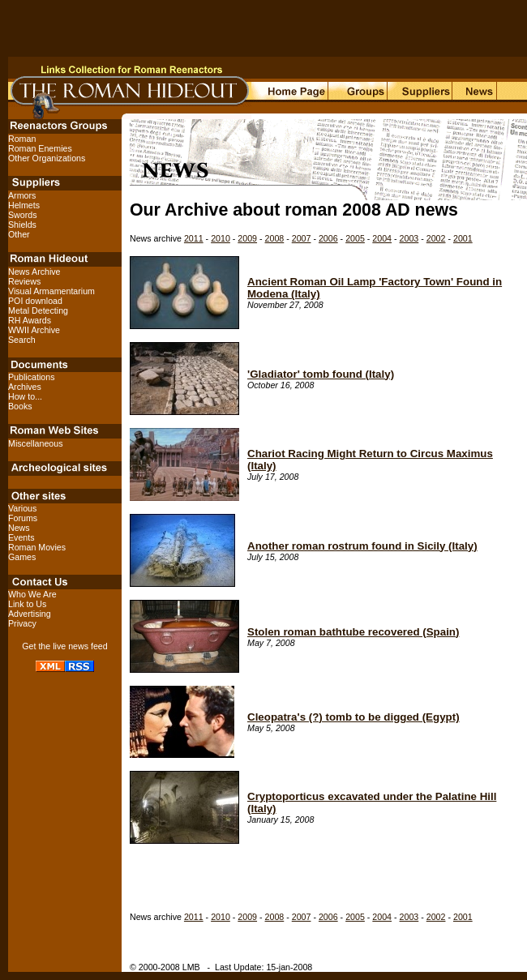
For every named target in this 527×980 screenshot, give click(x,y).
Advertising (30, 614)
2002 (436, 238)
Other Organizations (47, 158)
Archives (25, 387)
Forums (23, 518)
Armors (22, 195)
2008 (275, 238)
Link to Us (27, 604)
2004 (382, 238)
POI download (35, 301)
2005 (355, 238)
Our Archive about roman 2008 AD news (294, 210)
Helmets (24, 205)
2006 (328, 238)
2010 (221, 238)
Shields (22, 225)
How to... (25, 396)
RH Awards (30, 320)
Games (22, 557)
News (19, 528)
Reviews (24, 281)
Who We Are (32, 594)
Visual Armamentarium (51, 291)
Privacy (22, 623)
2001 (463, 238)
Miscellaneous (36, 443)
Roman (22, 139)
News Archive (34, 272)
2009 (247, 238)
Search (22, 340)
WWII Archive (34, 330)
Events (21, 537)
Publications (31, 377)
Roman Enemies (40, 148)
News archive (157, 238)
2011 (194, 238)
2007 (302, 238)
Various (22, 508)
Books (20, 406)
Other (19, 234)
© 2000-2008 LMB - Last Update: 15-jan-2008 (221, 967)
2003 (409, 238)
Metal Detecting (38, 310)
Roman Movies (37, 547)
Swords (23, 215)
